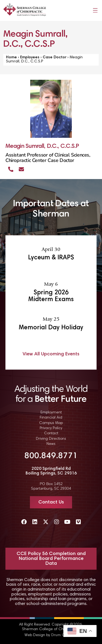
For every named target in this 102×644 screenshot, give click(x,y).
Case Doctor (55, 58)
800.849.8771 (51, 456)
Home (11, 58)
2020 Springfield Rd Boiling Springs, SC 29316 (51, 471)
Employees (30, 58)
